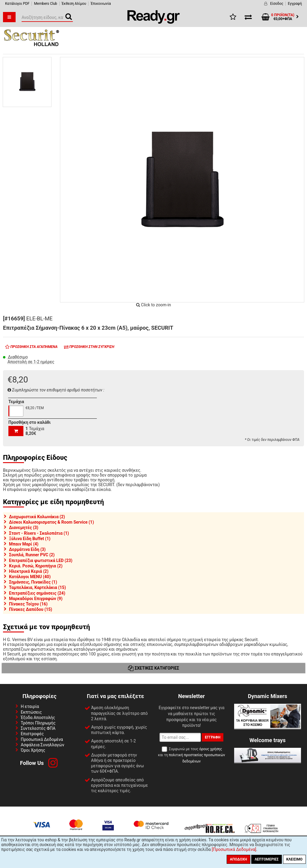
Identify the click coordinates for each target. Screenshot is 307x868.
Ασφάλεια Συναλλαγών (42, 745)
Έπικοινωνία (101, 4)
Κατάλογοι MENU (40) (30, 577)
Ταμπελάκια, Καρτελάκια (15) (37, 587)
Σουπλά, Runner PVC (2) (32, 555)
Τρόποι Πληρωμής (38, 723)
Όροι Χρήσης (33, 750)
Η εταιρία (30, 706)
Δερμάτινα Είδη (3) (27, 549)
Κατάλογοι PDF (17, 4)
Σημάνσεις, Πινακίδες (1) (33, 582)
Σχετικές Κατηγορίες (154, 668)
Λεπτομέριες (267, 859)
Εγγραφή (295, 4)
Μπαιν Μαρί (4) (24, 544)
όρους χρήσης (211, 749)
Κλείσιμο (294, 859)
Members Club (45, 4)
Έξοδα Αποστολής (38, 718)
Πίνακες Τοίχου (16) (28, 604)
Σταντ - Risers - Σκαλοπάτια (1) (39, 533)
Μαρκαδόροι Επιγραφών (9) (36, 599)
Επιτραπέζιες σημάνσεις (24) (37, 593)
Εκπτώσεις (31, 712)
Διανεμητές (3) (24, 528)
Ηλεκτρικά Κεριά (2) (29, 571)
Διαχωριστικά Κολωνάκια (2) (37, 517)
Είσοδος (277, 4)
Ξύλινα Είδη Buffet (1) (30, 539)
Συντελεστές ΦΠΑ (38, 728)
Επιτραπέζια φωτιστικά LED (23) (41, 560)
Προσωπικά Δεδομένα (42, 739)
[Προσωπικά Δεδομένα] (234, 849)
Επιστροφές (32, 734)
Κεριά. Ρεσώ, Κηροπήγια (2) (36, 566)
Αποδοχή (238, 859)
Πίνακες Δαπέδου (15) (31, 609)
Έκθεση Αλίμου (74, 4)
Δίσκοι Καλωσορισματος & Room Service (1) (51, 522)
